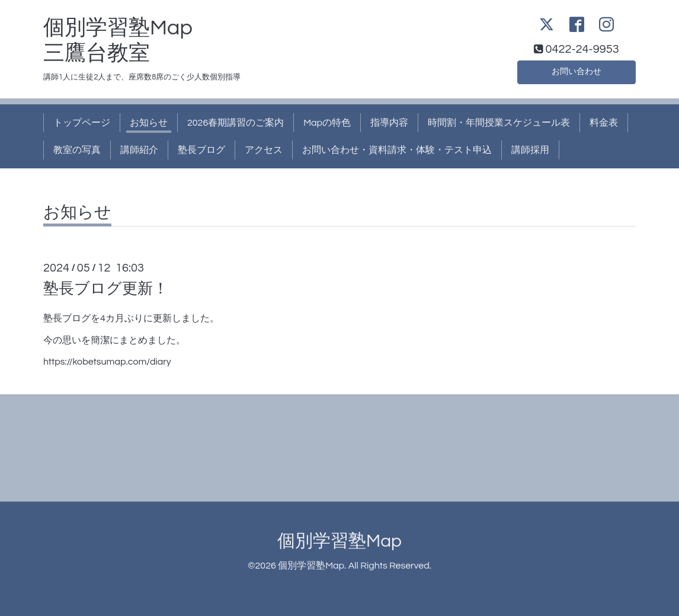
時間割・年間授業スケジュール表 (499, 123)
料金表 (604, 123)
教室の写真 (77, 150)
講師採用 (530, 150)
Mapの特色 (327, 123)
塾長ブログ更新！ (106, 289)
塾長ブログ (201, 150)
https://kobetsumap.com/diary (107, 362)
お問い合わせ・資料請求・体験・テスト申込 (397, 150)
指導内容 (389, 123)
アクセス (264, 150)
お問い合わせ (576, 71)
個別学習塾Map (339, 541)
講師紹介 (139, 150)
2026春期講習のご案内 (236, 123)
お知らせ (149, 123)
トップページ (82, 123)
